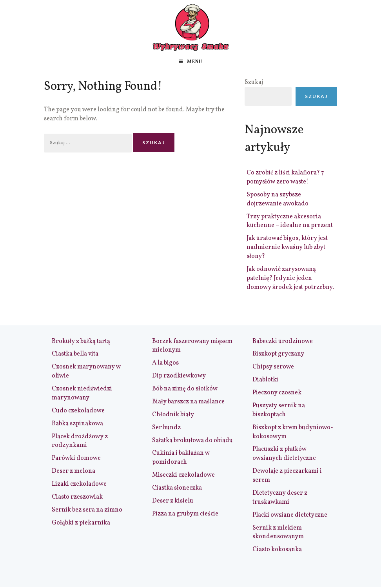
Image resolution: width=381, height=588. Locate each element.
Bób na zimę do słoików (185, 389)
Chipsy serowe (273, 367)
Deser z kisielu (173, 501)
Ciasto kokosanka (277, 550)
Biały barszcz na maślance (188, 402)
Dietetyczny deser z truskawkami (280, 498)
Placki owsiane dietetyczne (290, 515)
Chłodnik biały (173, 415)
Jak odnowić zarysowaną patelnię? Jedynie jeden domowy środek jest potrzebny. (290, 278)
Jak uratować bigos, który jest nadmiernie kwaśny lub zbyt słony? (287, 247)
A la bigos (165, 363)
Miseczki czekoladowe (183, 475)
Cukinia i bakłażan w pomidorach (181, 458)
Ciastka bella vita (75, 354)
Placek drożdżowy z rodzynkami (80, 441)
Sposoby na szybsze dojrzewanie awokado (278, 199)
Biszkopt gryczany (278, 354)
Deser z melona (73, 471)
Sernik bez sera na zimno (87, 510)
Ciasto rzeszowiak (77, 497)
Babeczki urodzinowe (283, 341)
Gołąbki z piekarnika (81, 523)
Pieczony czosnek (277, 393)
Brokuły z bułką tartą (81, 341)
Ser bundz (166, 428)
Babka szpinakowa (77, 424)
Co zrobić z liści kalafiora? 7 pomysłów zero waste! (285, 177)
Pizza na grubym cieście (185, 514)
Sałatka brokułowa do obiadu (192, 441)
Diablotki (265, 380)
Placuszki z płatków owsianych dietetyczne (284, 454)
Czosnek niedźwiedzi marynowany (82, 393)
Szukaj (254, 82)
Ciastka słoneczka (177, 488)
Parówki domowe (76, 458)
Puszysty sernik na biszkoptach (279, 410)
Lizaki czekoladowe (79, 484)
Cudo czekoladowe (78, 411)
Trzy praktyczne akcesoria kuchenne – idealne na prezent (290, 221)
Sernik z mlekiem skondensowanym (278, 533)
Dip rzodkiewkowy (179, 376)
